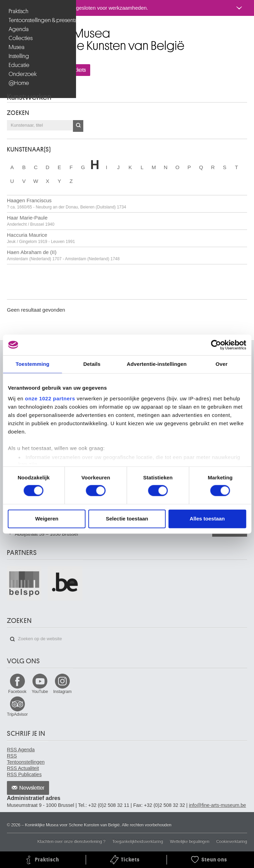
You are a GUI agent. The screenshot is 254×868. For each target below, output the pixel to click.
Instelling (19, 56)
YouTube (40, 692)
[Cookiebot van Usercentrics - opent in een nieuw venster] (216, 345)
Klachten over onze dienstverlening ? (71, 841)
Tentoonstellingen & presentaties (39, 20)
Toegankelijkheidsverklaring (138, 841)
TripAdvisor (17, 714)
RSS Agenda (21, 750)
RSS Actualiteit (23, 768)
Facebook (17, 692)
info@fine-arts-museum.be (218, 805)
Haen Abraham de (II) (63, 255)
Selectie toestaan (127, 519)
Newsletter (32, 788)
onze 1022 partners (50, 398)
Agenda (19, 29)
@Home (19, 83)
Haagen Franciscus (67, 203)
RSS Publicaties (24, 774)
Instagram (62, 692)
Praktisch (18, 11)
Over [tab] (222, 364)
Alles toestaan (207, 519)
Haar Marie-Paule (31, 221)
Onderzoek (23, 74)
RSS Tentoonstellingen (26, 759)
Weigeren (47, 519)
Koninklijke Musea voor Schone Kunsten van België (8, 31)
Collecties (21, 38)
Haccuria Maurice (41, 238)
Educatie (19, 65)
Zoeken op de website (12, 639)
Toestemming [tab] (32, 364)
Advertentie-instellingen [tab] (157, 364)
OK (78, 126)
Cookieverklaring (232, 841)
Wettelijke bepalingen (190, 841)
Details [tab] (92, 364)
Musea (17, 47)
